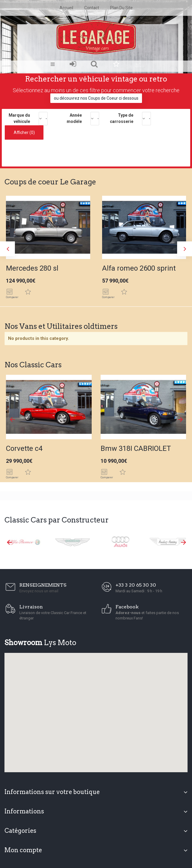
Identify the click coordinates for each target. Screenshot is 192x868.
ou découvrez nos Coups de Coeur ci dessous (96, 98)
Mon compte (23, 850)
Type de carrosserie (122, 118)
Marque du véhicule (19, 118)
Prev (12, 420)
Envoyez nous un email (39, 591)
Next (180, 420)
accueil (66, 8)
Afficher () (24, 132)
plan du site (121, 8)
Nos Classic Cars (33, 365)
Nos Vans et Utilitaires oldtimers (61, 326)
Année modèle (74, 118)
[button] (96, 709)
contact (92, 8)
